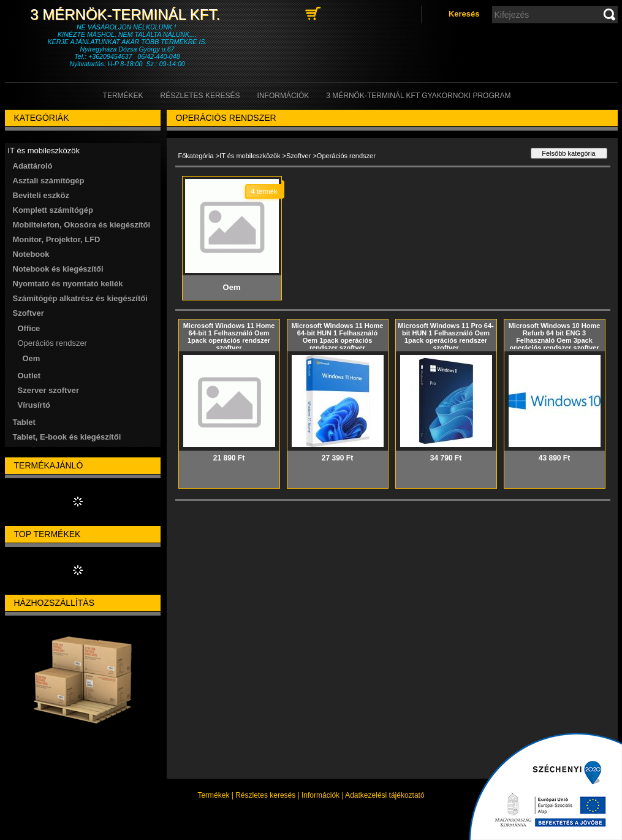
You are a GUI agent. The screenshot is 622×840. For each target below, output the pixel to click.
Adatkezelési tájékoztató (385, 795)
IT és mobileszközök (250, 156)
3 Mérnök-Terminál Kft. (127, 14)
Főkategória (196, 156)
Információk (320, 795)
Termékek (213, 795)
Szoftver (298, 156)
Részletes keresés (265, 795)
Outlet (29, 376)
